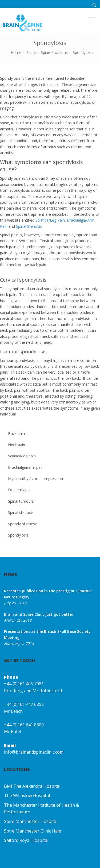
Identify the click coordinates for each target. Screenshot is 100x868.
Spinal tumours (21, 501)
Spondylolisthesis (23, 524)
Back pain (16, 433)
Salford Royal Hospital (26, 840)
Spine (31, 52)
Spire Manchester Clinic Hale (33, 831)
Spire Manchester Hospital (31, 821)
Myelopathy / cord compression (35, 479)
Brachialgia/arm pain (26, 467)
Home (16, 52)
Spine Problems (54, 52)
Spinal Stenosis (29, 226)
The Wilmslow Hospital (27, 795)
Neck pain (17, 445)
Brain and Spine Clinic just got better (39, 614)
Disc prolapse (20, 490)
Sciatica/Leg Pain (50, 220)
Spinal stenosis (21, 512)
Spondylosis (83, 52)
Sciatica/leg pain (22, 456)
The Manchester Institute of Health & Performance (41, 809)
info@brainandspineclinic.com (34, 752)
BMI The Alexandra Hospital (32, 786)
